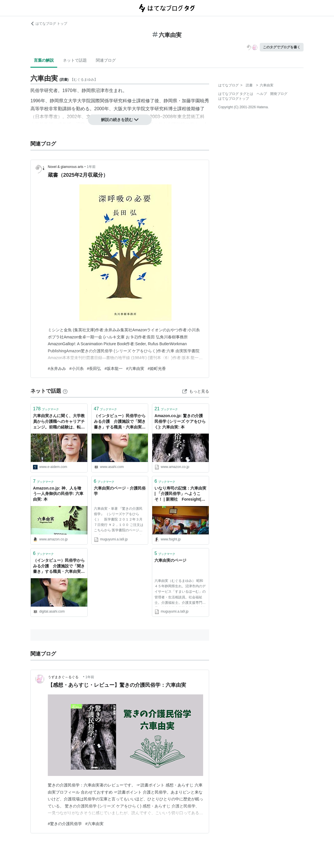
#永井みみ (57, 369)
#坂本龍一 (114, 369)
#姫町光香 (157, 369)
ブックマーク (46, 409)
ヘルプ (262, 94)
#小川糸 (77, 369)
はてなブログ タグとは (236, 94)
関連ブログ (106, 60)
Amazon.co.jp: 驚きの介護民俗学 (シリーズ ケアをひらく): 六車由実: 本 (180, 421)
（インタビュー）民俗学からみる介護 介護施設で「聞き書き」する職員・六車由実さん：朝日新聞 (120, 422)
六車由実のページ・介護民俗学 (120, 491)
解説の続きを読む (120, 120)
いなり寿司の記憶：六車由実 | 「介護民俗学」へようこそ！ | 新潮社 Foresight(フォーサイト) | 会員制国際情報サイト (180, 494)
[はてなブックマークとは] (65, 391)
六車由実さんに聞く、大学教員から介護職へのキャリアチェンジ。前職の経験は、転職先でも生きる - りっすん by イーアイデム (59, 422)
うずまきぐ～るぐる (65, 677)
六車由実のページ (170, 560)
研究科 (120, 101)
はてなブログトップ (234, 99)
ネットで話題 (75, 60)
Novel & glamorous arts (66, 167)
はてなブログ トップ (49, 24)
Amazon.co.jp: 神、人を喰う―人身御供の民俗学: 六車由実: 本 (58, 494)
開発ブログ (279, 94)
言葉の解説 (44, 60)
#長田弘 (94, 369)
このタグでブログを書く (282, 47)
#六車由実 (135, 369)
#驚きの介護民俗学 (65, 824)
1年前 (91, 167)
